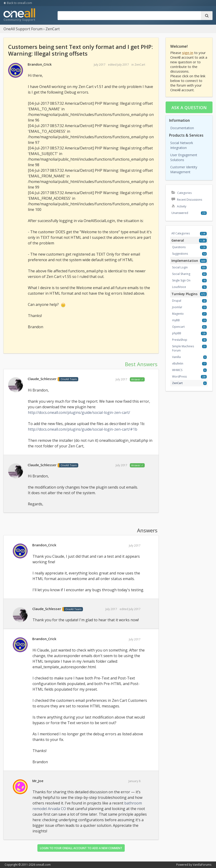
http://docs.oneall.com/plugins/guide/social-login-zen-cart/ (79, 412)
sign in (188, 53)
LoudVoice (179, 287)
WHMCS (177, 370)
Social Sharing (181, 274)
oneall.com (43, 865)
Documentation (182, 128)
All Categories (181, 233)
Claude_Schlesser (42, 379)
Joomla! (177, 307)
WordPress (179, 377)
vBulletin (178, 363)
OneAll (19, 15)
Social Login (180, 267)
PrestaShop (180, 340)
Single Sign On (181, 280)
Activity (179, 206)
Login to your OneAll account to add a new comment (81, 848)
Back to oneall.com (18, 3)
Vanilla (176, 357)
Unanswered (180, 213)
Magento (178, 314)
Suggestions (180, 254)
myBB (176, 320)
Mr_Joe (38, 781)
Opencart (178, 327)
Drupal (177, 301)
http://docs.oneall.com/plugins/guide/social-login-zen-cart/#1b (83, 429)
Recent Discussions (187, 200)
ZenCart (140, 65)
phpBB (177, 333)
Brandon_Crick (40, 64)
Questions (179, 247)
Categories (182, 193)
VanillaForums (202, 865)
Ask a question (189, 108)
